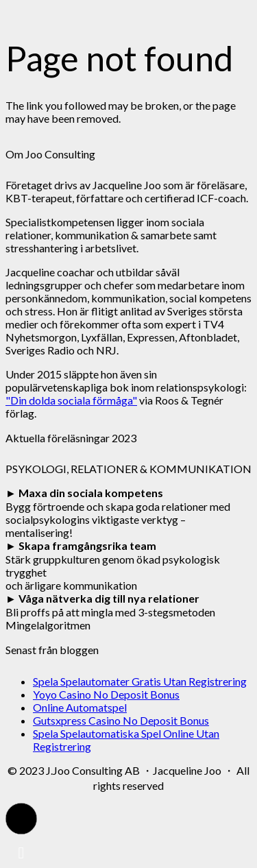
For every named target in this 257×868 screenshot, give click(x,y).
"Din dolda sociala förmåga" (71, 400)
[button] (21, 819)
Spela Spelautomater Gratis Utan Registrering (140, 681)
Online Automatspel (80, 707)
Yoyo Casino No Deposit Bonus (106, 694)
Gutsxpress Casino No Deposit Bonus (121, 720)
